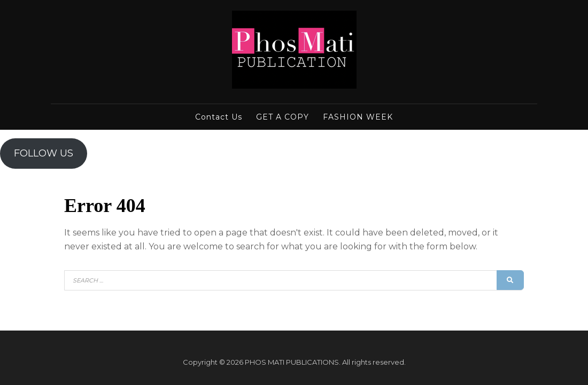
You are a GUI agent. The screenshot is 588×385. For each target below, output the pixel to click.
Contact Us (219, 117)
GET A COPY (283, 117)
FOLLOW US (44, 153)
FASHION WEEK (358, 117)
